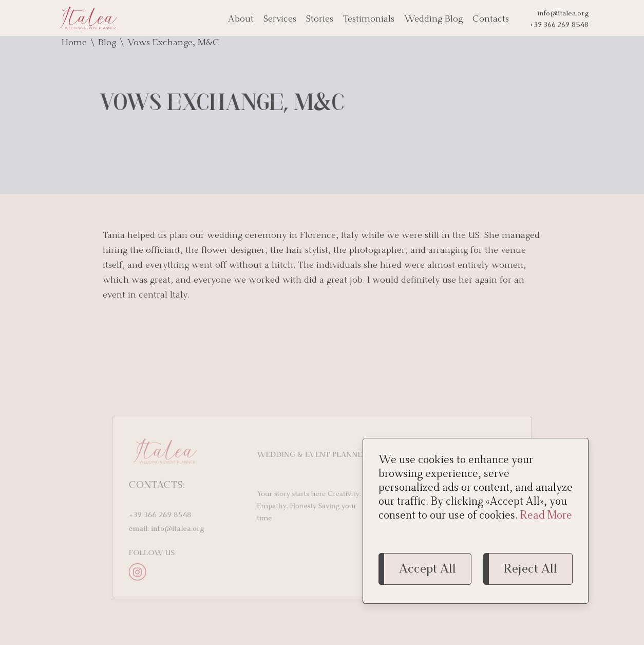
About (241, 20)
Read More (546, 516)
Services (280, 20)
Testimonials (369, 20)
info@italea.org (563, 14)
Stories (320, 20)
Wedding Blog (433, 20)
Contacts (491, 20)
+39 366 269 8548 (559, 25)
